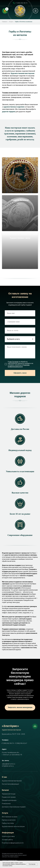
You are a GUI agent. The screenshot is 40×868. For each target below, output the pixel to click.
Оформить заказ (20, 373)
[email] (20, 331)
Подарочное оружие (9, 797)
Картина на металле (20, 162)
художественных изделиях (14, 107)
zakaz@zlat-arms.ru (9, 764)
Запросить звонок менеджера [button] (20, 707)
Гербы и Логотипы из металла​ (24, 22)
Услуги (11, 22)
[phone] (20, 322)
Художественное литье (20, 238)
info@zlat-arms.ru (8, 766)
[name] (20, 313)
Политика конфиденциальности (13, 843)
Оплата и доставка (8, 836)
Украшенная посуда (9, 794)
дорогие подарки (9, 112)
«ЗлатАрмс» (10, 726)
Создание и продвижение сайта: (10, 860)
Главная (4, 22)
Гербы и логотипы (8, 823)
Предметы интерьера (9, 800)
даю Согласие (14, 362)
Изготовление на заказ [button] (10, 817)
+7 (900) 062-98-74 (21, 3)
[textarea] (20, 352)
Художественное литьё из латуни (13, 826)
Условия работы (7, 840)
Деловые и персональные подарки (14, 807)
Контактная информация (10, 784)
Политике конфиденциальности (19, 366)
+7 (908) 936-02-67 (21, 743)
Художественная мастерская (22, 73)
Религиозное (6, 804)
